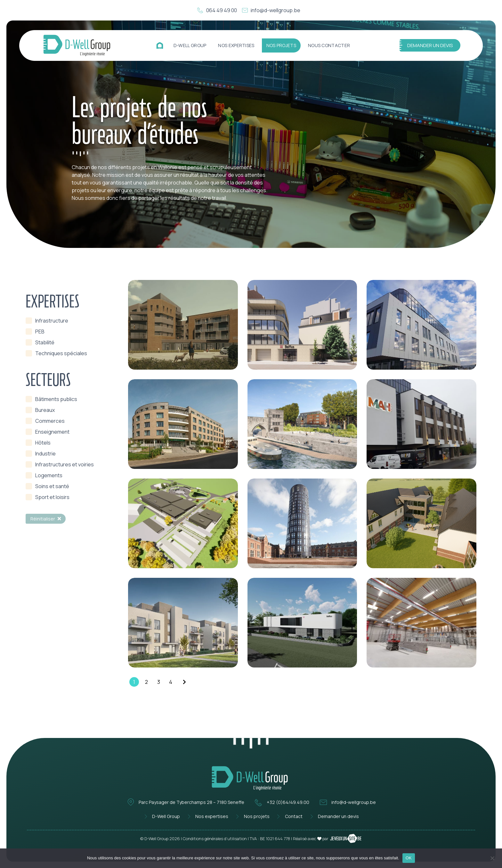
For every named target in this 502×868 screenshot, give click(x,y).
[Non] (492, 857)
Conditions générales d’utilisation (215, 839)
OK (409, 858)
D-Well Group (190, 45)
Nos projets (281, 45)
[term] (47, 321)
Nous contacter (329, 45)
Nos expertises (236, 45)
